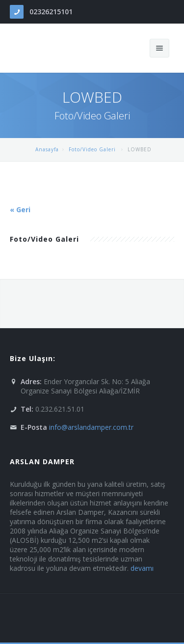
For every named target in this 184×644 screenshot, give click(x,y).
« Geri (20, 210)
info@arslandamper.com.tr (91, 427)
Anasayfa (47, 149)
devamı (142, 568)
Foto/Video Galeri (93, 149)
